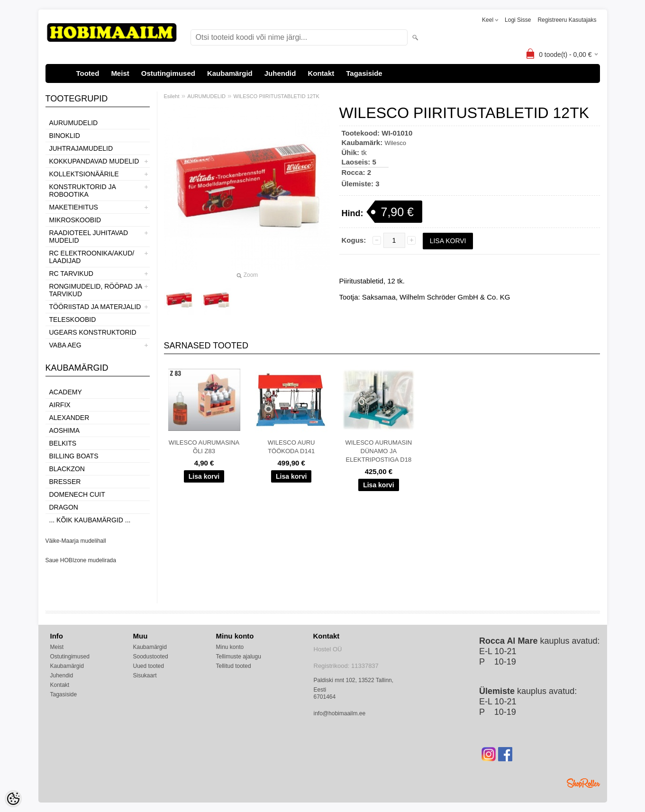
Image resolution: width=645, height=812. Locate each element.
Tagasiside (364, 73)
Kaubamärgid (230, 73)
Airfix (60, 405)
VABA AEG (65, 345)
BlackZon (67, 469)
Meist (120, 73)
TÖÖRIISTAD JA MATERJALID (95, 307)
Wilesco (395, 143)
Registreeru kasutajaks (567, 20)
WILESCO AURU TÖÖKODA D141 (291, 447)
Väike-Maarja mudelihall (76, 541)
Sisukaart (145, 675)
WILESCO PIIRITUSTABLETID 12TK (277, 96)
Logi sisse (518, 20)
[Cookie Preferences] (13, 799)
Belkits (63, 443)
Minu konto (230, 647)
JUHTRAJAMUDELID (81, 148)
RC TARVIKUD (71, 274)
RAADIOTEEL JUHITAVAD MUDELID (89, 237)
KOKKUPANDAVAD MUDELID (94, 161)
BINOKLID (65, 136)
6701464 (325, 697)
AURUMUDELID (74, 123)
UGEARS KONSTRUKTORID (93, 332)
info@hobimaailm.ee (340, 713)
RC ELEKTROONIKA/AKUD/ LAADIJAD (92, 257)
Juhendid (280, 73)
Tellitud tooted (234, 666)
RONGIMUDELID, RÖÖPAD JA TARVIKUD (96, 290)
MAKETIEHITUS (74, 207)
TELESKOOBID (73, 319)
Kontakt (321, 73)
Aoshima (65, 430)
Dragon (64, 507)
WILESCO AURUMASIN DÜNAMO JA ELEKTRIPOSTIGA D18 (378, 451)
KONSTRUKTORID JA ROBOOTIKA (83, 191)
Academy (66, 392)
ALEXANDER (69, 418)
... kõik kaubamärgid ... (90, 520)
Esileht (172, 96)
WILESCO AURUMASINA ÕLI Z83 (204, 447)
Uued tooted (149, 666)
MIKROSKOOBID (75, 220)
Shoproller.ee (583, 783)
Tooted (88, 73)
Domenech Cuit (77, 494)
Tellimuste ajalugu (239, 657)
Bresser (65, 482)
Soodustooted (151, 657)
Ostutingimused (168, 73)
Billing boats (74, 456)
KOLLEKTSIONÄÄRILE (84, 174)
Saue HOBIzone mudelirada (81, 560)
